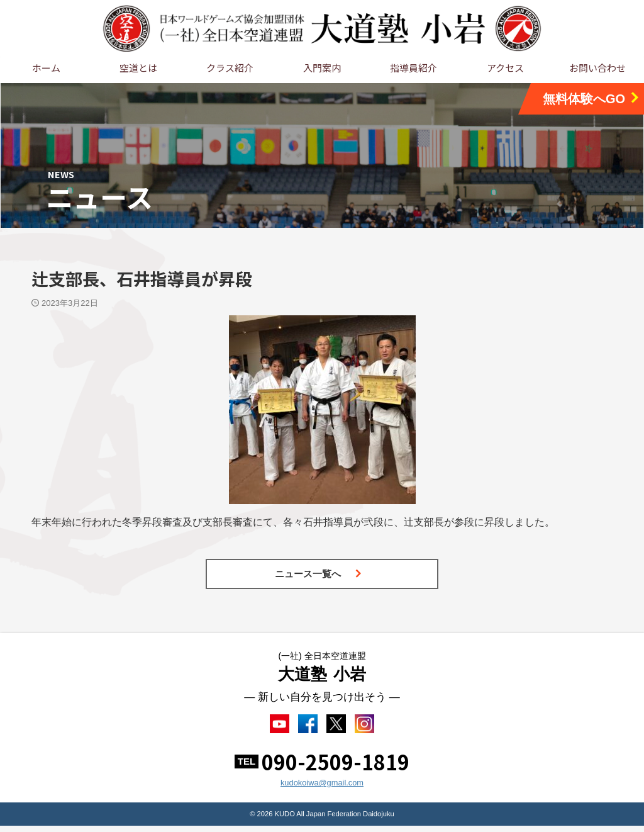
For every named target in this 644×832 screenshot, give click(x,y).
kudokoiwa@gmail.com (322, 789)
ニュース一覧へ (319, 574)
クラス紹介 (230, 68)
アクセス (505, 68)
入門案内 (322, 68)
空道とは (138, 68)
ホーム (46, 68)
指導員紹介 (414, 68)
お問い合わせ (597, 68)
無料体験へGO (592, 98)
